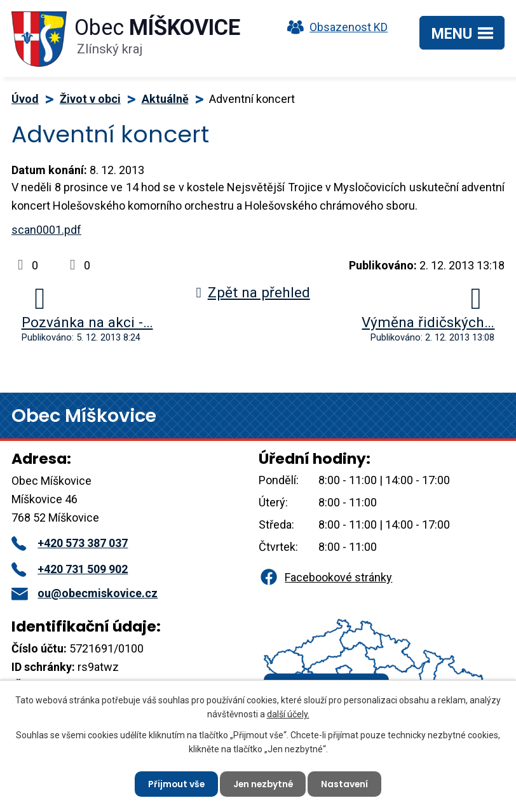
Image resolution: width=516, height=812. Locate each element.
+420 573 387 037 (70, 543)
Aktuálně (165, 99)
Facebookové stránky (325, 577)
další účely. (288, 714)
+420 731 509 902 (70, 569)
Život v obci (90, 99)
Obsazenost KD (334, 27)
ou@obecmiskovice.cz (85, 593)
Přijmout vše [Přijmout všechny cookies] (174, 783)
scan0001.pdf (46, 230)
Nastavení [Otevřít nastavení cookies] (347, 783)
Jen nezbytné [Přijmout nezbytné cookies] (263, 783)
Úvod (25, 99)
